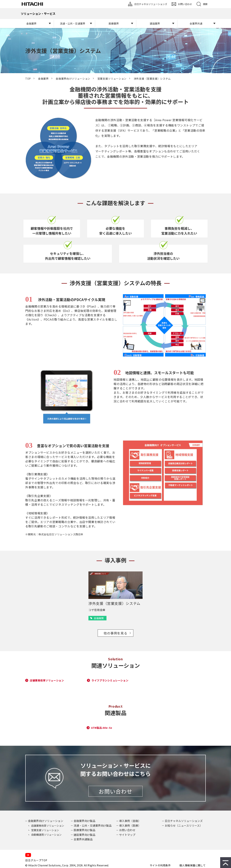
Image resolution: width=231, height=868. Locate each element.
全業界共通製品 (83, 839)
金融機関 (99, 618)
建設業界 (155, 23)
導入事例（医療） (130, 825)
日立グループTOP (36, 860)
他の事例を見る (115, 633)
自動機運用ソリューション (46, 835)
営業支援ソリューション (112, 79)
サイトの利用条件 (160, 865)
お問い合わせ (185, 4)
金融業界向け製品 (84, 821)
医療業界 (114, 23)
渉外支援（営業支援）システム (114, 603)
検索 (205, 4)
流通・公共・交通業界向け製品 (93, 825)
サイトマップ (127, 835)
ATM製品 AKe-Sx (102, 728)
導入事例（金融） (130, 821)
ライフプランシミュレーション (110, 680)
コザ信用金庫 (97, 610)
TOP (28, 79)
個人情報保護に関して (193, 865)
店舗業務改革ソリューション (47, 680)
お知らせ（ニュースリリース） (184, 825)
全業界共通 (196, 23)
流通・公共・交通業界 (73, 23)
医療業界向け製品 (84, 830)
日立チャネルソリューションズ (151, 4)
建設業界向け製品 (84, 835)
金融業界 (31, 23)
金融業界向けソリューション (73, 79)
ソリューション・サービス (38, 14)
